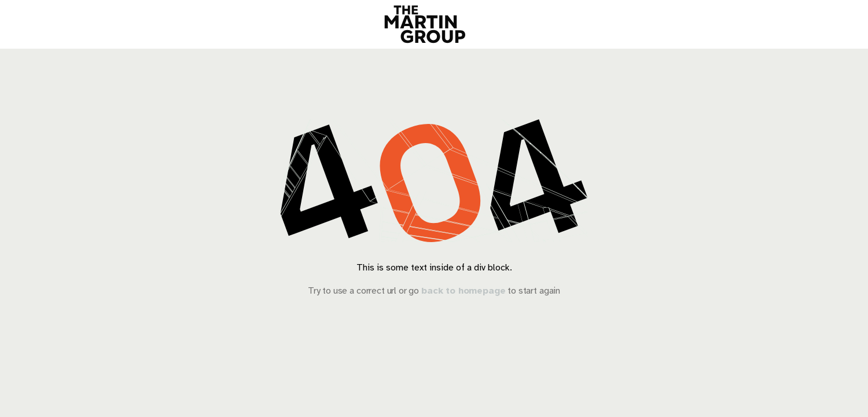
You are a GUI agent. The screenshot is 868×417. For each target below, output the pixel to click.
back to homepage (463, 291)
